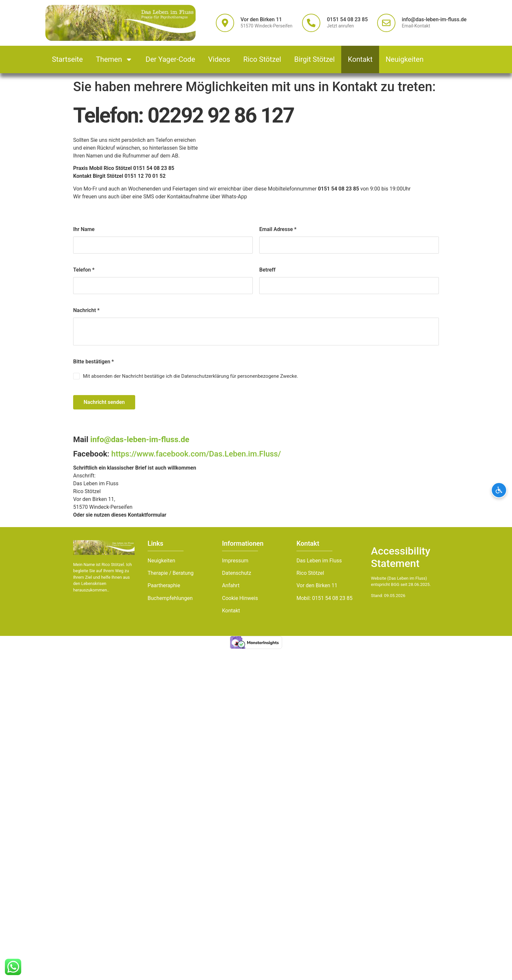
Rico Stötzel (262, 59)
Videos (219, 59)
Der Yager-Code (170, 59)
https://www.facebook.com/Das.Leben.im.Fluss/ (196, 454)
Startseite (67, 59)
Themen (114, 59)
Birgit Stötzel (314, 59)
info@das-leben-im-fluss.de (139, 440)
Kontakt (360, 59)
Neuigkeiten (405, 59)
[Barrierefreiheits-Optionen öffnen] (499, 490)
